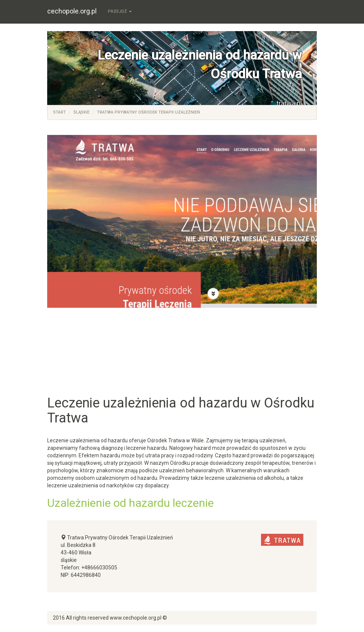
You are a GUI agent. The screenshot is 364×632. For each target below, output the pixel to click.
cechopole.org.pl (72, 11)
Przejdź (120, 11)
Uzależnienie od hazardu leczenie (131, 503)
